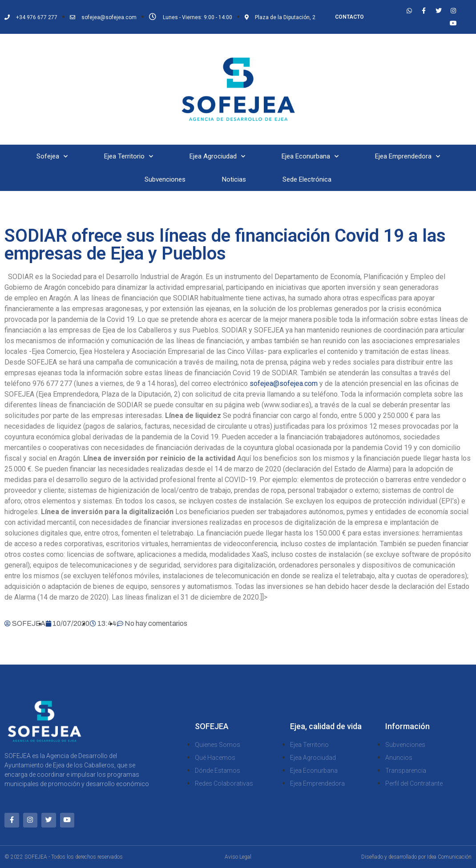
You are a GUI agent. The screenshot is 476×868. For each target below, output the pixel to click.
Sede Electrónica (307, 179)
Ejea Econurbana (310, 156)
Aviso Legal (238, 857)
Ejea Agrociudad (217, 156)
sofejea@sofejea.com (284, 383)
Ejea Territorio (129, 156)
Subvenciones (165, 179)
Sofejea (52, 156)
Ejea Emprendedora (407, 156)
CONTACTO (349, 17)
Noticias (234, 179)
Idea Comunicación (449, 857)
